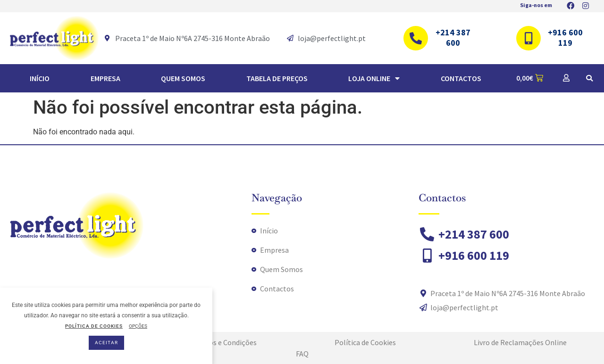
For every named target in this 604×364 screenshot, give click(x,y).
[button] (589, 78)
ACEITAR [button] (106, 343)
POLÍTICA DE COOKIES (94, 326)
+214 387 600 (453, 37)
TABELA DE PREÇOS (277, 78)
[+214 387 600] (416, 38)
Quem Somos (183, 78)
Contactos (461, 78)
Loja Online (374, 78)
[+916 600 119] (528, 38)
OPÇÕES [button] (138, 326)
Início (40, 78)
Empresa (105, 78)
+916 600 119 (565, 37)
